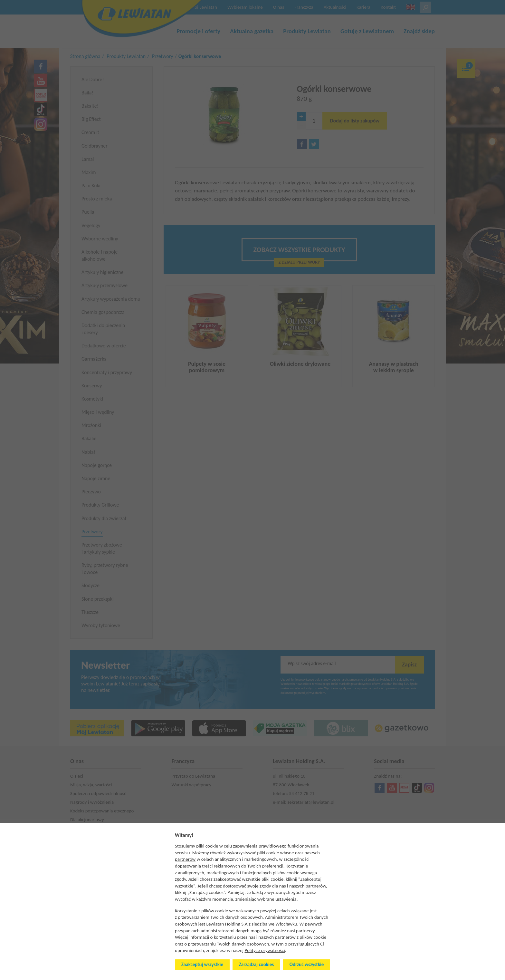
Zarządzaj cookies (256, 965)
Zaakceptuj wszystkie (202, 965)
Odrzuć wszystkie (307, 965)
